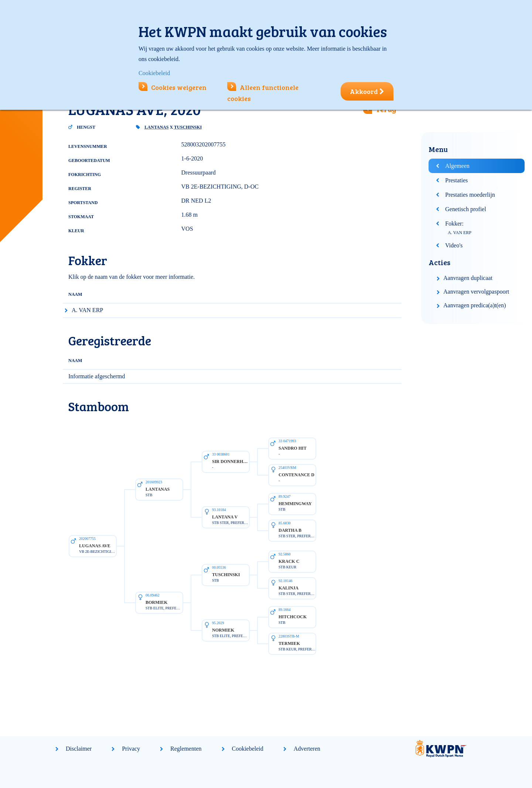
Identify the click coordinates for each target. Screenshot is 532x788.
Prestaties (456, 180)
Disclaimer (79, 749)
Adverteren (307, 749)
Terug (386, 109)
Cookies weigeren (173, 87)
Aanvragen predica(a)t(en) (475, 305)
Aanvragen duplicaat (468, 278)
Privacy (131, 749)
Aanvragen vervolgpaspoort (476, 292)
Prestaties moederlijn (470, 195)
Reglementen (186, 749)
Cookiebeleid (248, 749)
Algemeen (457, 166)
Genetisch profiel (466, 209)
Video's (454, 245)
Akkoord (367, 91)
